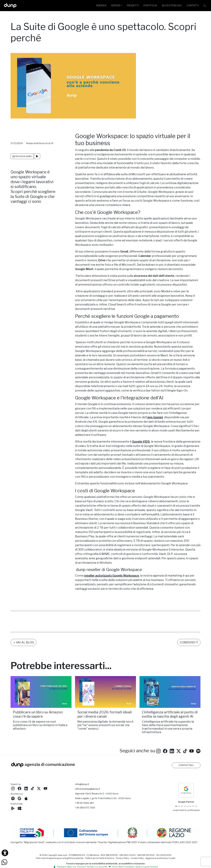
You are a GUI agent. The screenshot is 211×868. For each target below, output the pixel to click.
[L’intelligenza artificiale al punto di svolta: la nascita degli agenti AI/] (170, 676)
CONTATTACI (186, 765)
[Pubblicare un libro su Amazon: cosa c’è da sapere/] (41, 676)
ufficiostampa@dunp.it (88, 789)
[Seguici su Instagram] (158, 735)
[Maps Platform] (190, 806)
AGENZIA (101, 5)
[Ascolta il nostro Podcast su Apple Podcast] (26, 798)
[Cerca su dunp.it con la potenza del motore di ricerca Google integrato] (205, 6)
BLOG (172, 5)
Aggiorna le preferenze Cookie (160, 858)
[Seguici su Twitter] (179, 735)
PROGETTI (133, 5)
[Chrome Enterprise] (187, 806)
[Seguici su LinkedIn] (172, 735)
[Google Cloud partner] (179, 806)
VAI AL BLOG (23, 626)
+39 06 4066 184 (84, 803)
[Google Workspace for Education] (185, 806)
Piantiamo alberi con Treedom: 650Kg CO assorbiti (80, 867)
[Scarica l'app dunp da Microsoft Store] (19, 808)
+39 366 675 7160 (85, 808)
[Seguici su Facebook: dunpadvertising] (165, 735)
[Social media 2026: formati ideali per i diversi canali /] (105, 676)
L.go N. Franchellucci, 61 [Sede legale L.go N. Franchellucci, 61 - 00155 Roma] (110, 798)
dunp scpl (62, 855)
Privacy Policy (122, 858)
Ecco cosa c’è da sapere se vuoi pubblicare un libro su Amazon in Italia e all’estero (40, 709)
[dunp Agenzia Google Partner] (186, 790)
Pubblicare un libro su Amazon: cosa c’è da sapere (38, 698)
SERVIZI (116, 5)
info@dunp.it (82, 784)
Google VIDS (141, 442)
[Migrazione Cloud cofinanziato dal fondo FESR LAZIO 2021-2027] (105, 833)
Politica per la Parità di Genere (100, 858)
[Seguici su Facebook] (19, 788)
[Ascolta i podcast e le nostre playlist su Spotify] (198, 735)
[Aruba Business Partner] (196, 806)
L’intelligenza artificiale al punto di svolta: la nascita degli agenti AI (170, 698)
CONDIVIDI (189, 626)
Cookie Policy (137, 858)
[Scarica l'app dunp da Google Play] (13, 808)
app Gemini (155, 417)
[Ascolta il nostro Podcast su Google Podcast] (19, 798)
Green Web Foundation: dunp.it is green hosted (133, 867)
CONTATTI (193, 5)
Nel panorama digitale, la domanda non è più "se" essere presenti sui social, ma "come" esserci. (105, 709)
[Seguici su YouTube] (192, 735)
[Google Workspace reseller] (182, 806)
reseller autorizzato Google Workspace (112, 576)
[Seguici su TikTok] (185, 735)
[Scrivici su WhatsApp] (4, 862)
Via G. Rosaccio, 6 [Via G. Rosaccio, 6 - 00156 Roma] (102, 794)
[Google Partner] (176, 806)
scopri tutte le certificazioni (186, 810)
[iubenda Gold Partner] (193, 806)
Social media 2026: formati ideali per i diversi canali (105, 698)
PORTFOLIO (150, 5)
